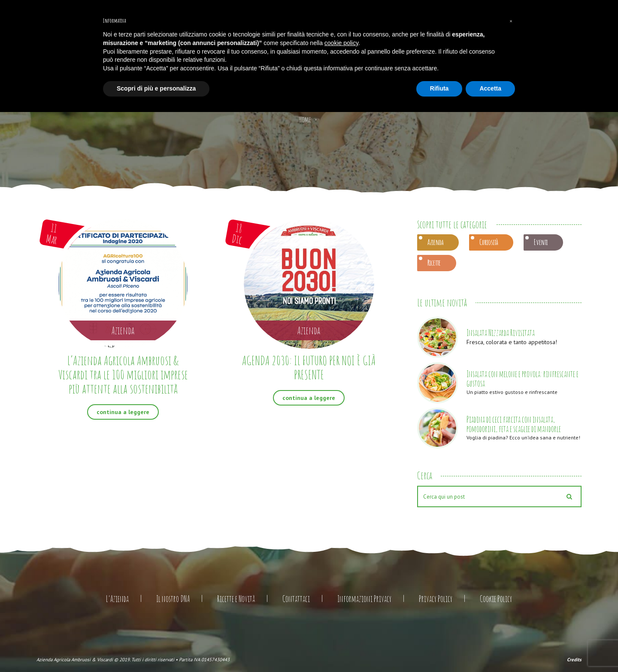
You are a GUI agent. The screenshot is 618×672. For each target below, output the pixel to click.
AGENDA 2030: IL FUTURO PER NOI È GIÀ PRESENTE (309, 367)
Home (305, 119)
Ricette (434, 263)
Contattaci (296, 599)
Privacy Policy (436, 599)
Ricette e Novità (236, 599)
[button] (511, 21)
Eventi (541, 242)
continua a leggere (123, 412)
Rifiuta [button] (439, 88)
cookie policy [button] (341, 43)
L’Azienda (117, 599)
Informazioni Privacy (364, 599)
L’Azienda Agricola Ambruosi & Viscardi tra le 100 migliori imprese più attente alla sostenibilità (123, 374)
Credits (574, 660)
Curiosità (489, 242)
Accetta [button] (490, 88)
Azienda (435, 242)
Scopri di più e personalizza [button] (156, 88)
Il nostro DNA (173, 599)
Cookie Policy (496, 599)
